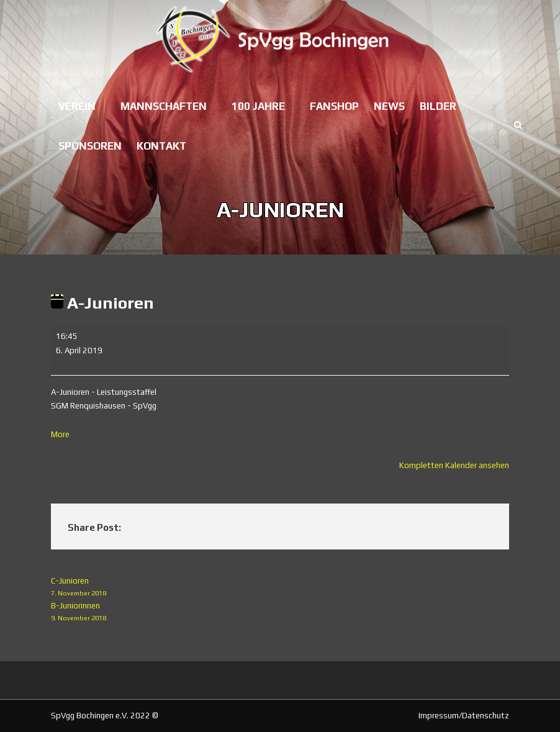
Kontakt (161, 146)
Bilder (438, 106)
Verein (77, 106)
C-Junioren (280, 588)
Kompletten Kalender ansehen (454, 465)
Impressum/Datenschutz (464, 716)
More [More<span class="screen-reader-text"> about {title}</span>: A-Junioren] (60, 434)
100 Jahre (258, 106)
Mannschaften (164, 106)
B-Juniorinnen (280, 612)
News (389, 106)
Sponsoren (90, 146)
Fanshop (334, 106)
